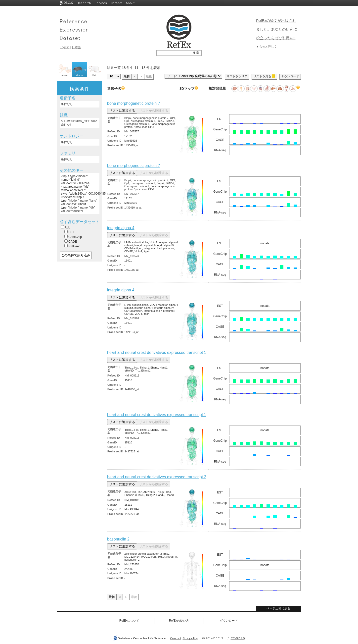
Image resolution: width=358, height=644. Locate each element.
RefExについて (129, 621)
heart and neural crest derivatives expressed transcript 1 (157, 352)
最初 (127, 76)
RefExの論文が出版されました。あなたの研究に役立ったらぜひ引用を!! (277, 29)
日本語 (76, 47)
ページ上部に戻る (278, 608)
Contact (116, 3)
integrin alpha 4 (121, 228)
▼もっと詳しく (267, 47)
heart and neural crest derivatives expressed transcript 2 (157, 477)
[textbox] (173, 53)
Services (101, 3)
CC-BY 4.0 (238, 638)
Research (84, 3)
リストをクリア (237, 76)
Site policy (190, 638)
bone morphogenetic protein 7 (134, 103)
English (65, 47)
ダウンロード (290, 76)
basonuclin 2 (118, 539)
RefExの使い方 (179, 621)
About (130, 3)
